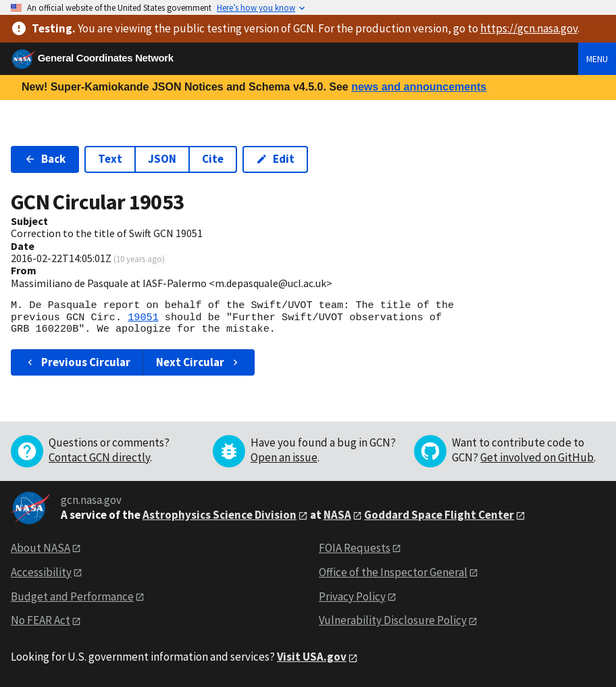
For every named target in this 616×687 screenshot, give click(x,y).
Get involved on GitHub (537, 457)
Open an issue (284, 457)
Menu (597, 59)
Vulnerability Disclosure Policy (393, 620)
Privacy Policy (352, 596)
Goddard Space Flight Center (439, 515)
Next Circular (199, 362)
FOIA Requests (355, 548)
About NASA (41, 548)
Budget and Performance (72, 596)
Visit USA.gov (312, 657)
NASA (337, 515)
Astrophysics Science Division (220, 515)
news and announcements (419, 87)
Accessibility (41, 572)
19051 (143, 317)
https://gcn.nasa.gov (529, 28)
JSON (162, 159)
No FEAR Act (41, 620)
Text (110, 159)
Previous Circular (77, 362)
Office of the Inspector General (393, 572)
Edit (275, 159)
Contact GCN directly (99, 457)
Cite (213, 159)
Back (45, 159)
